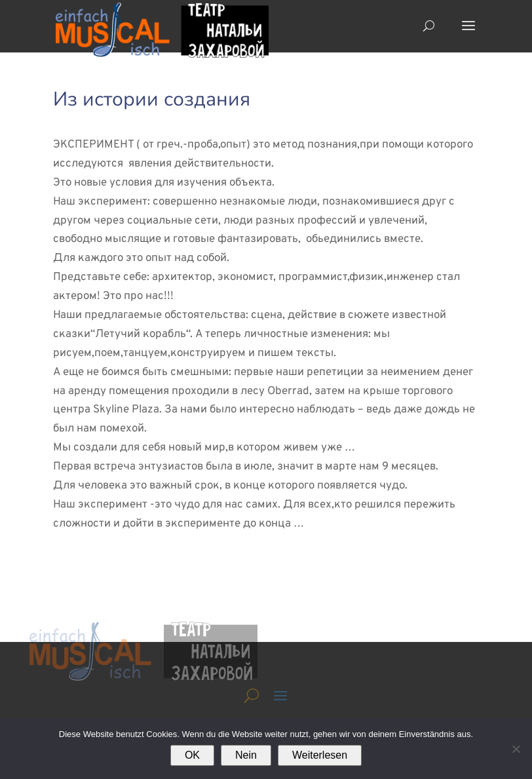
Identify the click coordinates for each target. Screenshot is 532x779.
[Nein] (516, 749)
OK (192, 755)
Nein (246, 755)
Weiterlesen (320, 755)
